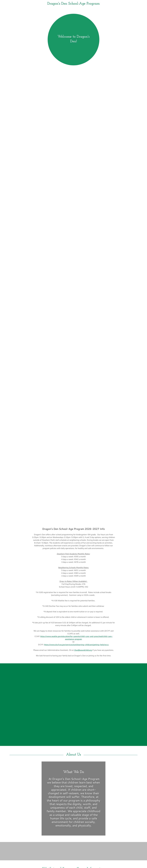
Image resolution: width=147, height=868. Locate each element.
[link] (73, 4)
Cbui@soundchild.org (83, 650)
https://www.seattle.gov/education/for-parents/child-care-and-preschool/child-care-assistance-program (76, 638)
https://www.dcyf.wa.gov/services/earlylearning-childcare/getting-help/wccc (76, 644)
